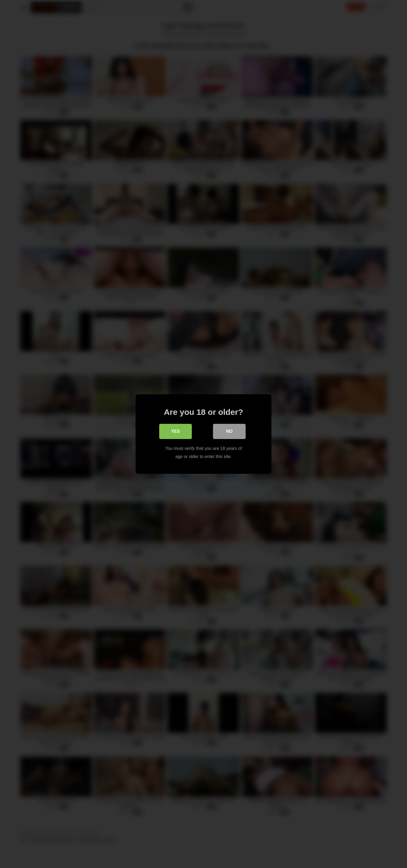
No (229, 431)
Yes (176, 431)
